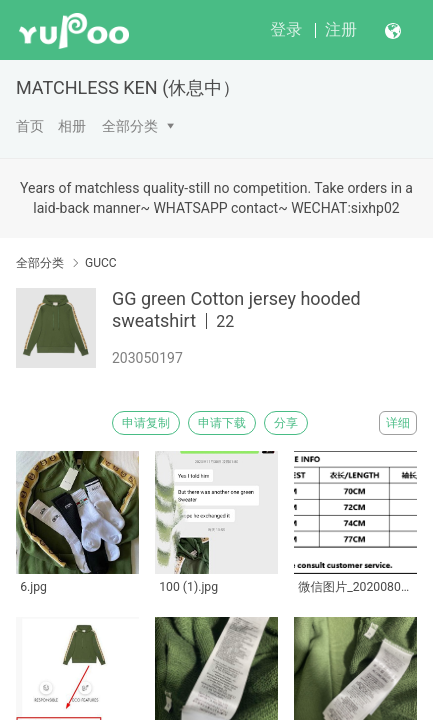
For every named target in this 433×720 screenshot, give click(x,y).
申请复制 (146, 423)
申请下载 (222, 423)
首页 (30, 126)
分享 (286, 423)
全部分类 (130, 126)
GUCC (101, 263)
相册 (72, 126)
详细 (398, 423)
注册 (341, 29)
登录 (286, 29)
